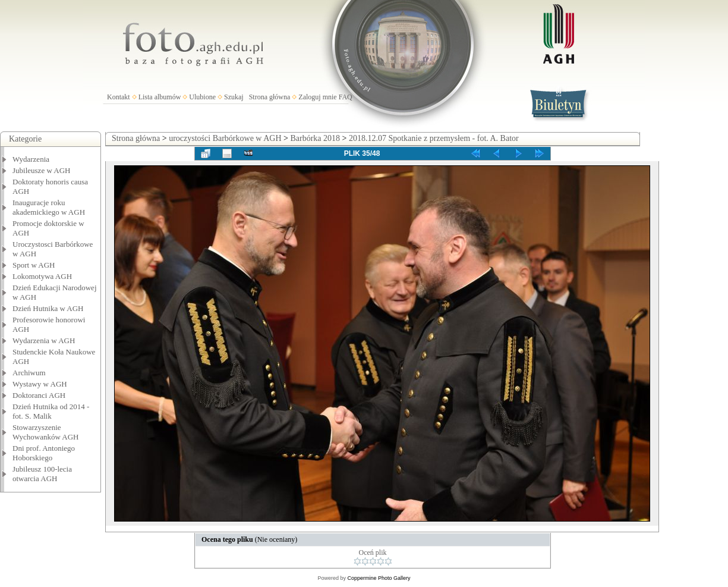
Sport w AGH (34, 265)
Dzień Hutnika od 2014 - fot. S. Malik (51, 411)
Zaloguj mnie (317, 97)
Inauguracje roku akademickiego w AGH (49, 207)
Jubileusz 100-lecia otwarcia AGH (42, 474)
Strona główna (270, 97)
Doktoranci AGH (39, 395)
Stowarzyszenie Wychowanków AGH (46, 432)
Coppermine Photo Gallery (379, 578)
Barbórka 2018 (315, 138)
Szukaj (234, 97)
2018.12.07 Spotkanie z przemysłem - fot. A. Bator (434, 138)
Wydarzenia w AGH (44, 340)
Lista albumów (160, 97)
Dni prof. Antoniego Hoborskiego (44, 453)
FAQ (346, 97)
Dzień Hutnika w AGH (48, 308)
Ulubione (202, 97)
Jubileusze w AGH (42, 170)
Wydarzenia (31, 159)
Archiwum (29, 373)
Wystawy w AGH (40, 384)
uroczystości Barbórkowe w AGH (225, 138)
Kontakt (119, 97)
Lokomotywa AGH (42, 276)
